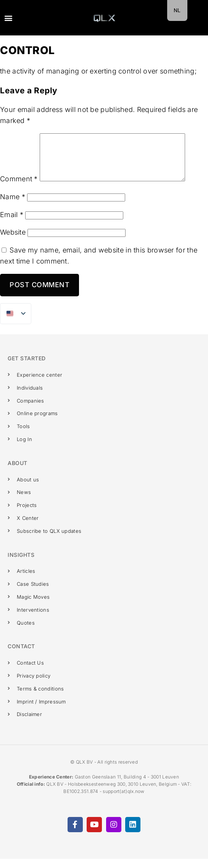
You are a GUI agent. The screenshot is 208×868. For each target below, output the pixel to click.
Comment (19, 188)
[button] (8, 18)
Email (12, 224)
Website (13, 241)
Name (13, 206)
